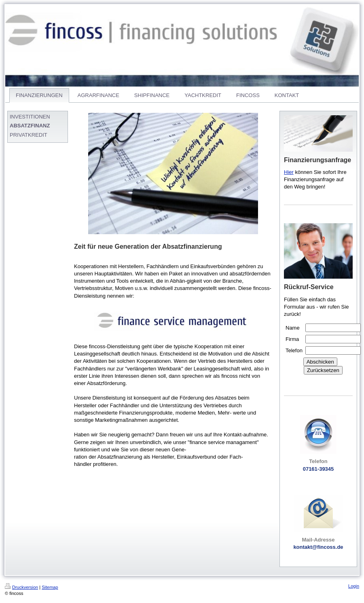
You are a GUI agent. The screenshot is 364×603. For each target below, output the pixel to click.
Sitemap (50, 587)
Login (354, 586)
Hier (289, 172)
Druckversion (21, 587)
